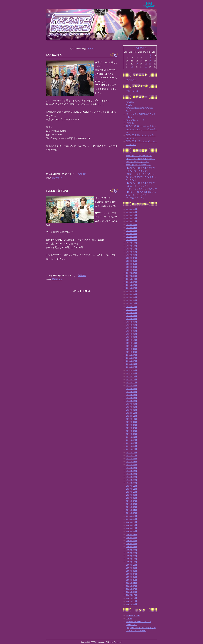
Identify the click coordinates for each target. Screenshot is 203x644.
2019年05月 (132, 237)
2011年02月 (132, 480)
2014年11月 (132, 343)
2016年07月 (132, 285)
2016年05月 (132, 291)
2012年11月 (132, 416)
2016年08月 (132, 282)
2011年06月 (132, 468)
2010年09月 (132, 495)
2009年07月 (132, 537)
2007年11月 (132, 598)
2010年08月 (132, 498)
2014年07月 (132, 355)
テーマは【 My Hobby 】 (139, 156)
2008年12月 (132, 559)
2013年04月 (132, 401)
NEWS (129, 105)
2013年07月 (132, 392)
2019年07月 (132, 231)
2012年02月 (132, 443)
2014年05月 (132, 361)
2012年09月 (132, 422)
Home (91, 49)
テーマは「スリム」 (135, 198)
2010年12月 (132, 486)
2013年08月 (132, 389)
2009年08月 (132, 534)
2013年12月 (132, 376)
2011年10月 (132, 455)
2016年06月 (132, 288)
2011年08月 (132, 461)
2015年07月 (132, 319)
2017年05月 (132, 273)
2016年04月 (132, 294)
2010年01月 (132, 519)
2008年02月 (132, 589)
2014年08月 (132, 352)
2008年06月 (132, 577)
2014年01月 (132, 373)
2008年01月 (132, 592)
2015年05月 (132, 325)
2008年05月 (132, 580)
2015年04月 (132, 328)
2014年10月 (132, 346)
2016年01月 (132, 300)
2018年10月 (132, 249)
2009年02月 (132, 553)
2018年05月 (132, 264)
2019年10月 (132, 221)
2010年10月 (132, 492)
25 (132, 67)
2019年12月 (132, 215)
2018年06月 (132, 261)
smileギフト (132, 625)
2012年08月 (132, 425)
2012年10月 (132, 419)
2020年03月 (132, 209)
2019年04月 (132, 240)
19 (137, 64)
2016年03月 (132, 297)
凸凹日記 (82, 174)
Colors (129, 618)
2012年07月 (132, 428)
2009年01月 (132, 556)
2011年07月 (132, 464)
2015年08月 (132, 316)
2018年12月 (132, 243)
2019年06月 (132, 234)
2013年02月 (132, 407)
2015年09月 (132, 313)
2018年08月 (132, 255)
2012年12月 (132, 413)
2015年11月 (132, 307)
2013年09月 (132, 385)
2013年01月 (132, 410)
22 (150, 64)
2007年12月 (132, 595)
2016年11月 (132, 279)
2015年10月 (132, 310)
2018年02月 (132, 267)
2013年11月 (132, 379)
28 (146, 67)
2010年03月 (132, 513)
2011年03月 (132, 477)
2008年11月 (132, 562)
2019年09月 (132, 225)
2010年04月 (132, 510)
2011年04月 (132, 474)
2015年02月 (132, 334)
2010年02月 (132, 516)
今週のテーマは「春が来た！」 (141, 174)
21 (146, 64)
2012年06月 (132, 431)
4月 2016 (140, 48)
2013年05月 (132, 398)
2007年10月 (132, 601)
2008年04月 (132, 583)
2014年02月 (132, 370)
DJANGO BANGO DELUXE (139, 622)
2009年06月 (132, 540)
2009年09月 (132, 531)
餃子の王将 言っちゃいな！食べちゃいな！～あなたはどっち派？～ (142, 129)
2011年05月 (132, 471)
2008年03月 (132, 586)
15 (150, 61)
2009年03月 (132, 550)
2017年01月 (132, 276)
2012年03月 (132, 440)
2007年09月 (132, 604)
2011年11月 (132, 452)
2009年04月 (132, 547)
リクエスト (131, 80)
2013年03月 (132, 404)
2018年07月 (132, 258)
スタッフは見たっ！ (135, 120)
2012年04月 (132, 437)
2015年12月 (132, 303)
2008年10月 (132, 565)
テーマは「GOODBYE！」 (138, 165)
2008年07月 (132, 574)
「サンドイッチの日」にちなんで (142, 189)
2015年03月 (132, 331)
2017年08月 (132, 270)
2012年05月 (132, 434)
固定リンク (57, 178)
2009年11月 (132, 525)
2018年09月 (132, 252)
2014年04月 (132, 364)
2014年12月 (132, 340)
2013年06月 (132, 395)
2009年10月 (132, 528)
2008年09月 (132, 568)
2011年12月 (132, 449)
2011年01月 (132, 483)
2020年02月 (132, 212)
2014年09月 (132, 349)
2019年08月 (132, 228)
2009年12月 (132, 522)
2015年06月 (132, 322)
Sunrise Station (133, 615)
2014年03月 (132, 367)
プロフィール (132, 91)
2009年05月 (132, 544)
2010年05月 (132, 507)
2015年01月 (132, 337)
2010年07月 (132, 501)
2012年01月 (132, 446)
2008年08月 (132, 571)
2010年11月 (132, 489)
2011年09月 (132, 458)
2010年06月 (132, 504)
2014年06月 (132, 358)
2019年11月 (132, 218)
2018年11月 (132, 246)
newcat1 (130, 102)
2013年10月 (132, 382)
